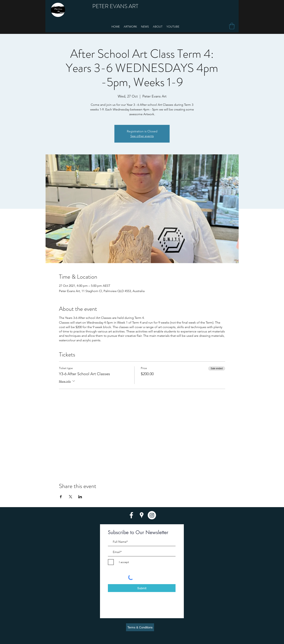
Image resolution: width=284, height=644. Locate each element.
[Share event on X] (71, 497)
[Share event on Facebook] (61, 497)
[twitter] (152, 515)
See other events (142, 136)
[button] (232, 26)
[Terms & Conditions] (140, 627)
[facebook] (131, 515)
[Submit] (142, 588)
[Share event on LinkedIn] (80, 497)
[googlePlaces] (142, 515)
